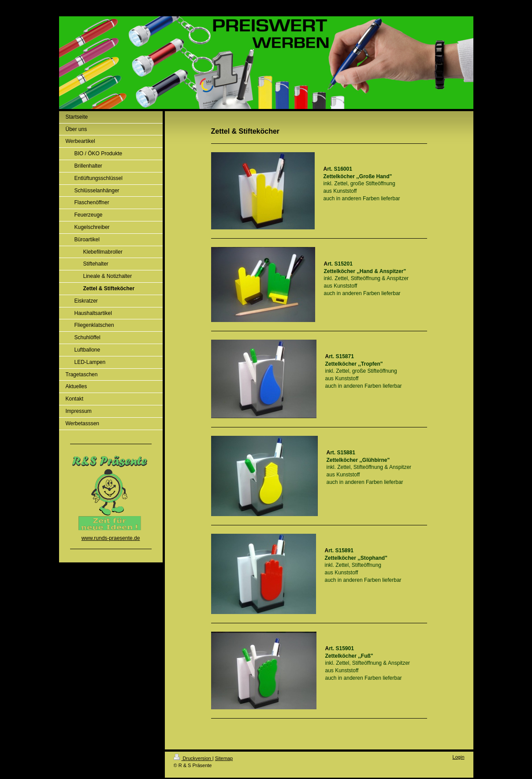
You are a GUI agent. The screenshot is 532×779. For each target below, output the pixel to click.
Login (459, 757)
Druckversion (193, 758)
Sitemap (224, 758)
